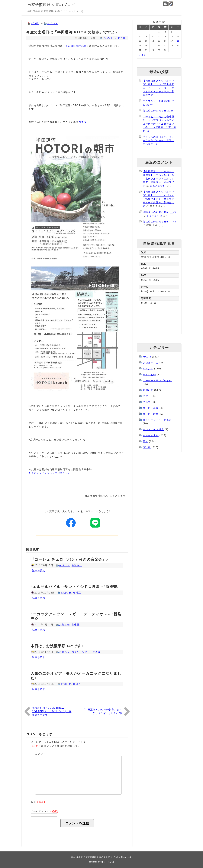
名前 (39, 802)
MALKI (147, 357)
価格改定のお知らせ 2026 (158, 111)
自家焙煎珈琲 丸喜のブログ (51, 5)
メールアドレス (45, 811)
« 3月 (142, 55)
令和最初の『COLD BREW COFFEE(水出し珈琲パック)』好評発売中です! (52, 711)
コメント (40, 754)
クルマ (147, 402)
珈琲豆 (77, 593)
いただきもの (151, 363)
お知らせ (120, 38)
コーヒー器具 (151, 408)
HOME (35, 23)
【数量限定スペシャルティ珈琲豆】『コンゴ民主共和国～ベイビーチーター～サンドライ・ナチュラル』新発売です (159, 88)
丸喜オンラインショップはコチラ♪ (49, 473)
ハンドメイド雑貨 (153, 429)
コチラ (82, 122)
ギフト (147, 396)
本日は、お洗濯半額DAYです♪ (57, 646)
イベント (52, 23)
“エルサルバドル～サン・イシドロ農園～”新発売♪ (75, 587)
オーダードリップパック (157, 381)
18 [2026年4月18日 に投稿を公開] (178, 41)
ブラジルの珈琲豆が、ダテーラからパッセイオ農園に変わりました (159, 140)
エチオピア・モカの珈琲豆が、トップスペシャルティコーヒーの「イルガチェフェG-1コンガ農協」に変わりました (160, 124)
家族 (145, 441)
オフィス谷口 (108, 862)
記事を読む (39, 571)
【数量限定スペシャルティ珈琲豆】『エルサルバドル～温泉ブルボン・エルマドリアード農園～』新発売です (159, 179)
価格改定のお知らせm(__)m (159, 212)
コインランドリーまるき (86, 652)
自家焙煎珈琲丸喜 (76, 46)
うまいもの (149, 375)
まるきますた (158, 186)
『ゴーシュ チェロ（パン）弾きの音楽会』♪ (69, 559)
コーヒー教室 (151, 414)
